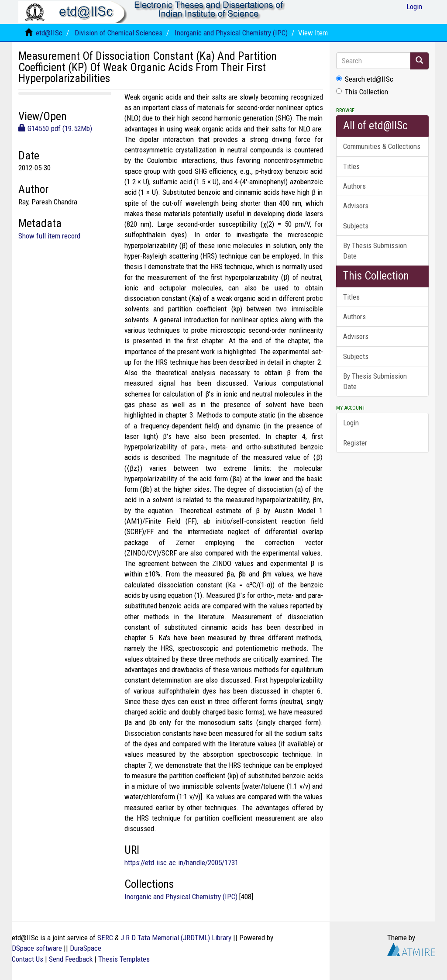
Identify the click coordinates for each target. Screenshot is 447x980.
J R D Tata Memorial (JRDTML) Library (176, 938)
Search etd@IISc (365, 79)
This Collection (362, 92)
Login (351, 423)
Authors (354, 186)
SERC (105, 938)
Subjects (356, 226)
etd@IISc (49, 33)
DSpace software (37, 948)
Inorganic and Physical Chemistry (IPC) (231, 33)
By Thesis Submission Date (375, 251)
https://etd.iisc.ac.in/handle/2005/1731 (181, 863)
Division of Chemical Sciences (119, 33)
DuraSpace (86, 948)
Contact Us (28, 959)
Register (355, 443)
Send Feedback (71, 959)
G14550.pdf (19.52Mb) (55, 128)
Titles (351, 166)
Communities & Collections (382, 146)
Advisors (356, 206)
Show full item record (49, 236)
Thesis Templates (124, 959)
